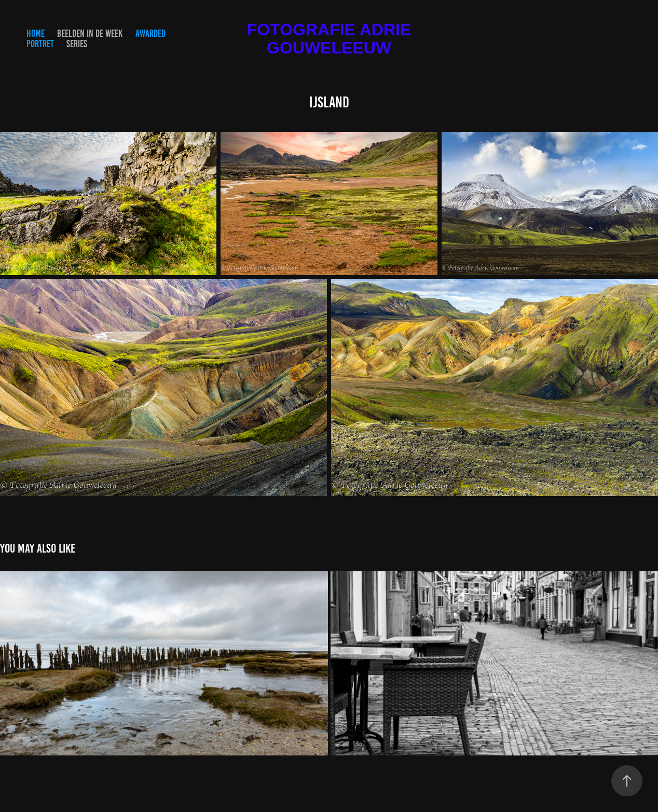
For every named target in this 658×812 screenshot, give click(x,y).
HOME (36, 33)
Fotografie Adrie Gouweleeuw (331, 39)
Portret (40, 44)
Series (77, 44)
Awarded (150, 33)
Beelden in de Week (90, 33)
